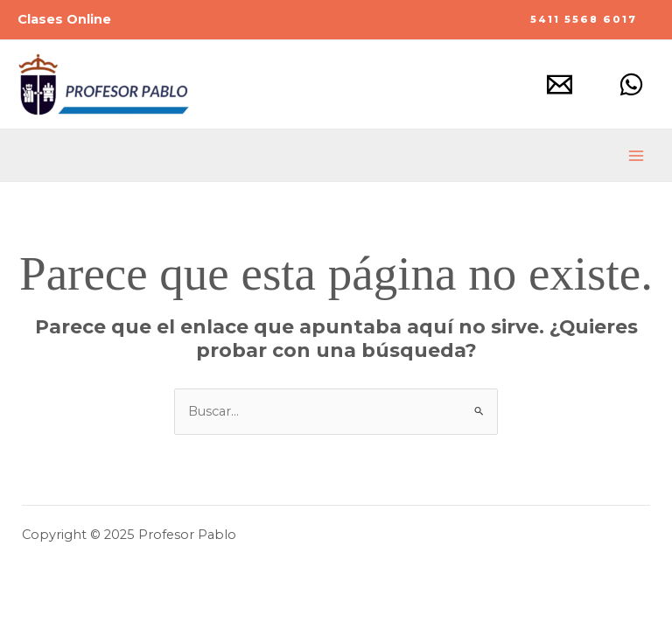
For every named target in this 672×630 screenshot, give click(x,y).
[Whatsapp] (631, 84)
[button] (584, 20)
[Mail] (560, 84)
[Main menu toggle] (636, 156)
